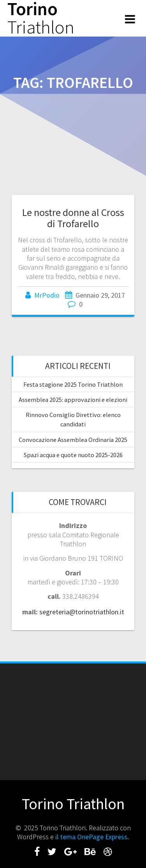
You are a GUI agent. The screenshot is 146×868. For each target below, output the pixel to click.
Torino (41, 18)
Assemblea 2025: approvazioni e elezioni (73, 400)
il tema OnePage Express (91, 837)
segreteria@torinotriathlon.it (82, 612)
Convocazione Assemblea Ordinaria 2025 (73, 440)
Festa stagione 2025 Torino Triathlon (73, 384)
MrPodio (47, 295)
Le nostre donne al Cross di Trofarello (73, 218)
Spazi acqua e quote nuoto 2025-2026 (73, 455)
